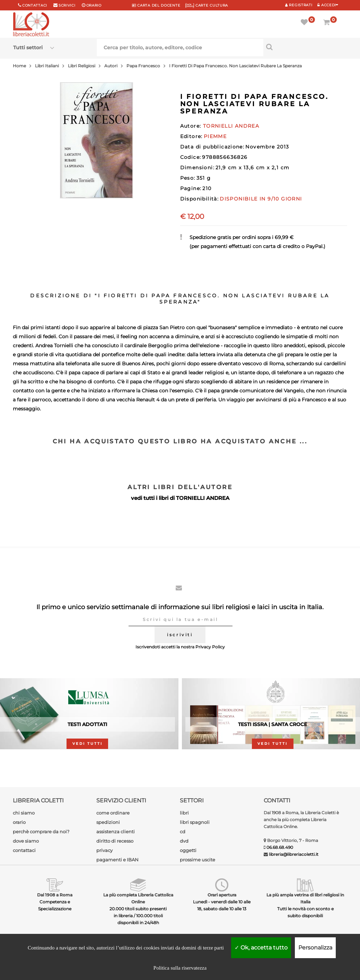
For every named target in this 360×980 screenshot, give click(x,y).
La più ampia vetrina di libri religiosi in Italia (305, 898)
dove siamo (26, 841)
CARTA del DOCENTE (156, 5)
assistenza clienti (116, 832)
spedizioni (108, 822)
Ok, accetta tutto (261, 948)
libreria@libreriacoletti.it (294, 854)
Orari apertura (222, 895)
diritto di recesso (115, 841)
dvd (184, 841)
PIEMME (215, 136)
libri (184, 813)
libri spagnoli (195, 822)
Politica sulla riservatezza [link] (180, 968)
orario (94, 5)
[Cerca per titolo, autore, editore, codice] (305, 47)
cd (183, 832)
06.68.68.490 (280, 847)
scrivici (67, 5)
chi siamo (24, 813)
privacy (104, 850)
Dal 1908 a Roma (55, 895)
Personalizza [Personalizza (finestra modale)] (315, 948)
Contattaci (35, 5)
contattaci (24, 850)
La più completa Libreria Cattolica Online (138, 898)
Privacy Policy (210, 647)
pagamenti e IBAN (117, 860)
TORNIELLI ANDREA (203, 498)
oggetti (188, 850)
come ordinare (113, 813)
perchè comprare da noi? (41, 832)
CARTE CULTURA (207, 5)
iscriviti (180, 635)
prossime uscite (197, 860)
